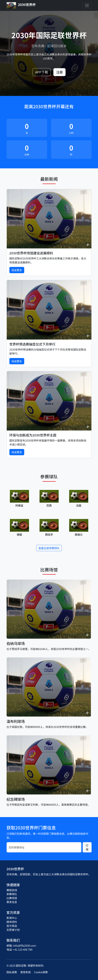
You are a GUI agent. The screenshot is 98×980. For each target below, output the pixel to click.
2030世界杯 (21, 5)
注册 (59, 72)
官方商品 (12, 926)
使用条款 (26, 972)
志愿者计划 (13, 930)
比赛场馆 (12, 898)
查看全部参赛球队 (49, 548)
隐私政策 (12, 972)
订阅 (87, 847)
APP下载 (42, 72)
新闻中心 (12, 918)
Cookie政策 (41, 972)
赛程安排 (12, 890)
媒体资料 (12, 922)
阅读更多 (17, 270)
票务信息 (12, 902)
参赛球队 (12, 894)
